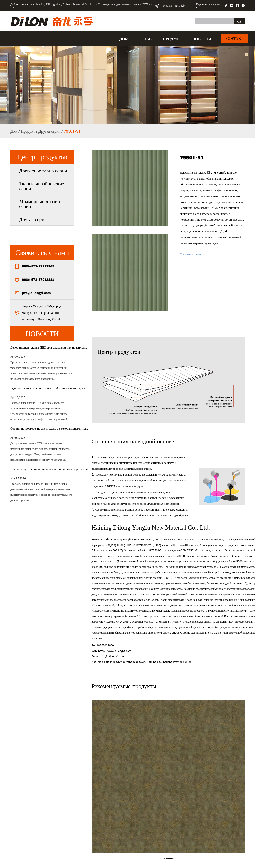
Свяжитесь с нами (191, 254)
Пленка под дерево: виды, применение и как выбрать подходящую (49, 469)
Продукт (172, 39)
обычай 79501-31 (182, 584)
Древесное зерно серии (43, 171)
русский (167, 6)
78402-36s (168, 865)
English (180, 6)
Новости (202, 39)
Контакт (234, 39)
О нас (146, 39)
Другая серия (49, 131)
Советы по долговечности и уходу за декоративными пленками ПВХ (49, 429)
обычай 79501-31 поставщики (160, 556)
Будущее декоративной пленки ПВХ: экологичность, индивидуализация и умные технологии (49, 388)
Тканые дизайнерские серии (42, 186)
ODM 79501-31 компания (195, 556)
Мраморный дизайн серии (40, 204)
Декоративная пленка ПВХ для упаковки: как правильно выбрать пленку (49, 348)
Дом (124, 39)
